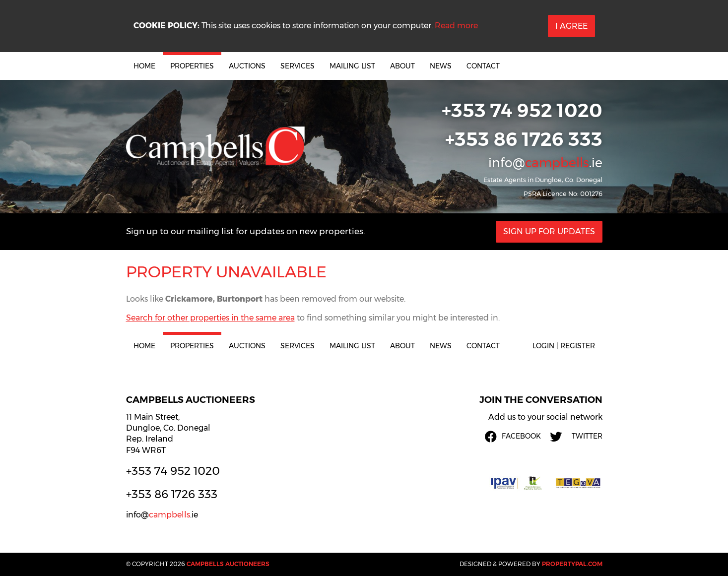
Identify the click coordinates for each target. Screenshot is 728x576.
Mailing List (352, 66)
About (402, 66)
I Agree (571, 26)
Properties (192, 66)
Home (144, 66)
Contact (483, 66)
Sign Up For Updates (549, 231)
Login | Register (564, 346)
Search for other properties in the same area (210, 318)
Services (298, 66)
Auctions (247, 66)
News (441, 66)
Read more (456, 26)
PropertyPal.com (572, 564)
